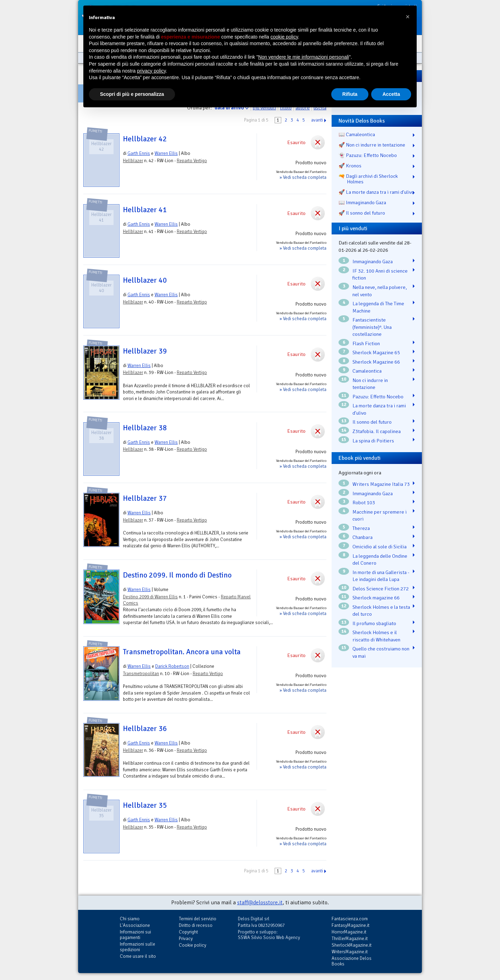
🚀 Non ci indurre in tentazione (372, 145)
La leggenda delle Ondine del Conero (380, 560)
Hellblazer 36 (145, 729)
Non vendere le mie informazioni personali (303, 57)
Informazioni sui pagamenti (135, 935)
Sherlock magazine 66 (376, 598)
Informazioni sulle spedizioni (137, 947)
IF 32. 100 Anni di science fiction (380, 275)
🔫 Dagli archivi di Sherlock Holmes (368, 179)
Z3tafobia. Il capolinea (377, 431)
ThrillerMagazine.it (350, 939)
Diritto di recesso (196, 925)
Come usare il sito (138, 956)
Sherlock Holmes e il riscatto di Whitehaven (376, 636)
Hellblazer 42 (145, 139)
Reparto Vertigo (192, 161)
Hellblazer (133, 161)
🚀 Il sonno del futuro (362, 213)
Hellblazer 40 (145, 280)
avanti (317, 120)
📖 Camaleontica (357, 134)
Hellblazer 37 (145, 498)
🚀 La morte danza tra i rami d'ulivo (376, 192)
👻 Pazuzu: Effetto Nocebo (368, 155)
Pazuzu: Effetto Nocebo (378, 397)
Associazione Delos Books (352, 961)
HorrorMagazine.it (349, 932)
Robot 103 (364, 503)
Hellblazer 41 (145, 210)
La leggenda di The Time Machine (378, 307)
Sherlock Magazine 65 (376, 352)
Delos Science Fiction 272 (381, 589)
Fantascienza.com (350, 919)
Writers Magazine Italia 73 (381, 484)
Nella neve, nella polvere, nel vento (380, 291)
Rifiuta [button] (350, 94)
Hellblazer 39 (145, 351)
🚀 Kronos (350, 166)
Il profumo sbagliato (374, 623)
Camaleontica (367, 371)
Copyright (188, 932)
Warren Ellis (166, 153)
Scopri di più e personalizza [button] (132, 94)
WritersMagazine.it (350, 952)
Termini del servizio (198, 919)
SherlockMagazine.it (352, 945)
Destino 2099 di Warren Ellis (150, 597)
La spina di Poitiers (373, 441)
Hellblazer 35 (145, 805)
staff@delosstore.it (260, 903)
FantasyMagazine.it (351, 925)
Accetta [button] (391, 94)
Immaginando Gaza (373, 261)
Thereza (361, 528)
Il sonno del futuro (372, 422)
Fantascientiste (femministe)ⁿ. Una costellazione (372, 327)
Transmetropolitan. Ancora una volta (182, 652)
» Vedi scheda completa (303, 177)
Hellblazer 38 (145, 428)
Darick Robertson (172, 666)
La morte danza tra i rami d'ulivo (379, 409)
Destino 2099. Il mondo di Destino (177, 575)
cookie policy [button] (284, 37)
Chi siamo (130, 919)
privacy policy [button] (152, 71)
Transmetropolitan (141, 674)
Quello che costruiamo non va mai (381, 652)
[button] (408, 17)
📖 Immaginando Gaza (362, 202)
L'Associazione (135, 925)
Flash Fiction (366, 343)
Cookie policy (193, 945)
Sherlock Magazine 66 (376, 362)
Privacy (186, 939)
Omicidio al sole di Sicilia (380, 547)
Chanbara (362, 537)
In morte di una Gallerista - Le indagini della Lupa (381, 576)
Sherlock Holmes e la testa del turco (381, 611)
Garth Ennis (139, 153)
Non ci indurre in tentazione (370, 384)
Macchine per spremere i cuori (380, 516)
